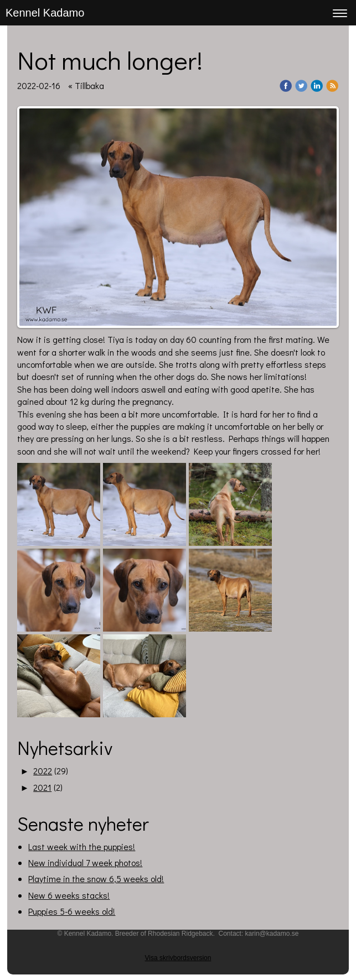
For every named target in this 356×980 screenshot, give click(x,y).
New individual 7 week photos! (85, 862)
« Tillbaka (86, 85)
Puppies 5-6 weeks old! (72, 911)
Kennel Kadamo (45, 13)
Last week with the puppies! (82, 846)
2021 (42, 787)
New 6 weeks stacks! (69, 895)
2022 (43, 771)
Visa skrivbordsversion (178, 958)
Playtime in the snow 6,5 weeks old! (96, 879)
